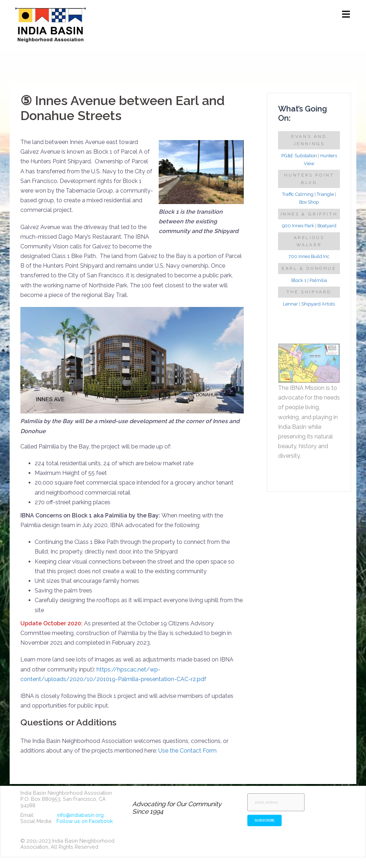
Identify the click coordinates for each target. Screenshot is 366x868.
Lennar (291, 304)
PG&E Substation (299, 156)
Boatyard (327, 226)
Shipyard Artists (318, 304)
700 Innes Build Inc (309, 256)
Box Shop (309, 202)
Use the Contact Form (187, 751)
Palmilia (318, 280)
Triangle (325, 194)
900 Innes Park (298, 226)
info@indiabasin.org (80, 815)
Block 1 (299, 280)
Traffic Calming (298, 194)
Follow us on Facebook (85, 821)
